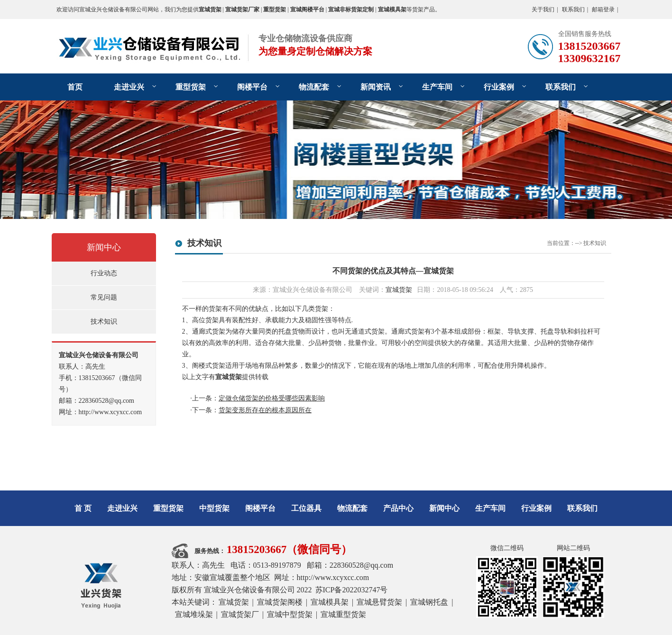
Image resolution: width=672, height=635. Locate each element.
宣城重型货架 (343, 614)
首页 (75, 87)
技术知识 (104, 322)
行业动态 (104, 273)
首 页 (83, 508)
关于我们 (543, 9)
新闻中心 (104, 247)
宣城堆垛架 (194, 614)
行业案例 (499, 87)
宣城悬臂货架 (379, 602)
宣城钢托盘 (429, 602)
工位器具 (306, 508)
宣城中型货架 (290, 614)
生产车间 (437, 87)
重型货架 (191, 87)
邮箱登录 (603, 9)
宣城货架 (399, 290)
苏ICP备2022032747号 (352, 590)
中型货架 (214, 508)
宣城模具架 (330, 602)
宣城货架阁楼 (280, 602)
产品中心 (398, 508)
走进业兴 (129, 87)
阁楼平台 (252, 87)
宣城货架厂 (240, 614)
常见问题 (104, 297)
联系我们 (573, 9)
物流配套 (314, 87)
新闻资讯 (376, 87)
